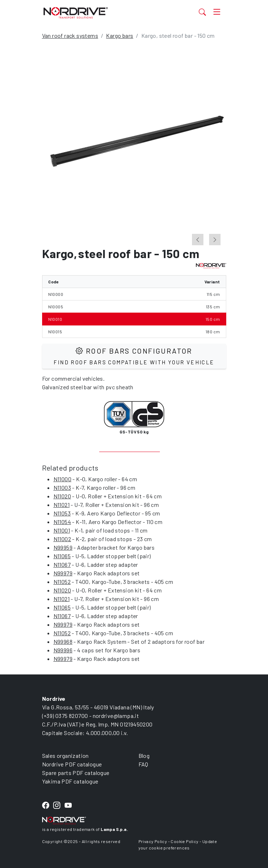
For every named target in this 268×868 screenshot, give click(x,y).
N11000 (62, 479)
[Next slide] (215, 240)
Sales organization (65, 756)
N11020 (62, 496)
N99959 (63, 547)
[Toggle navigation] (217, 12)
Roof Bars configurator (134, 356)
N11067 (62, 564)
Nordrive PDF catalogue (72, 764)
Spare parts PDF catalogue (76, 773)
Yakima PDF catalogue (70, 781)
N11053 (62, 513)
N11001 (62, 530)
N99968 (63, 641)
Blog (144, 756)
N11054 (62, 522)
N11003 (62, 487)
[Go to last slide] (198, 240)
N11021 (62, 505)
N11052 (62, 582)
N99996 (63, 650)
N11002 (62, 539)
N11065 (62, 556)
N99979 (63, 573)
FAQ (143, 764)
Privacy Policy (153, 841)
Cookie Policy (184, 841)
